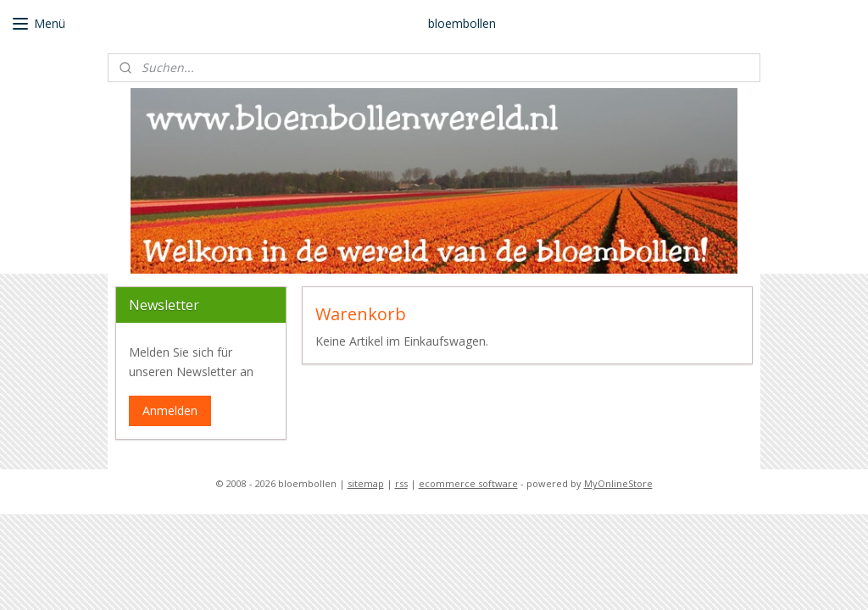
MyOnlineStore (618, 483)
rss (401, 483)
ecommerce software (468, 483)
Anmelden (170, 410)
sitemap (366, 483)
